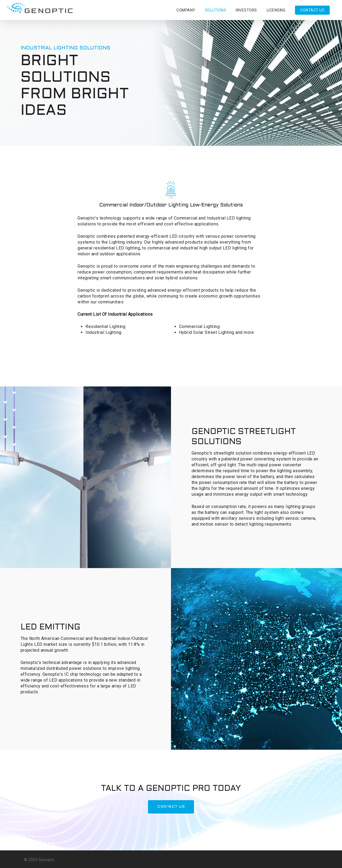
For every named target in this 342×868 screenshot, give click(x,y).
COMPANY (186, 10)
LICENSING (276, 10)
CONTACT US (312, 10)
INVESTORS (246, 10)
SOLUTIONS (216, 10)
